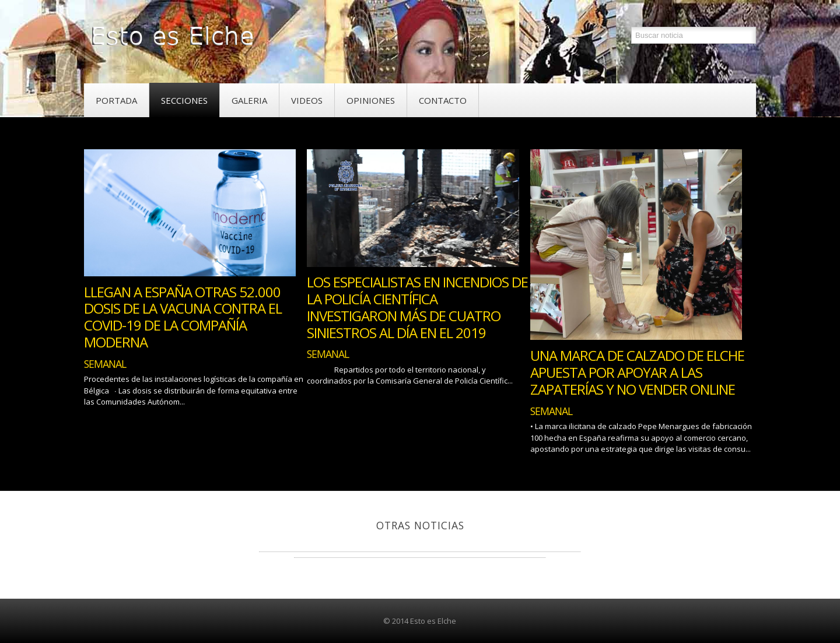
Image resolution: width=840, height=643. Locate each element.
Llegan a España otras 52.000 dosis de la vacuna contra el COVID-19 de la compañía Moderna (183, 317)
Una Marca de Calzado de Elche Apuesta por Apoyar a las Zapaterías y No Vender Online (637, 372)
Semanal (105, 364)
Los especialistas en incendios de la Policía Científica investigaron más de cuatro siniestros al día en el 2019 (417, 307)
